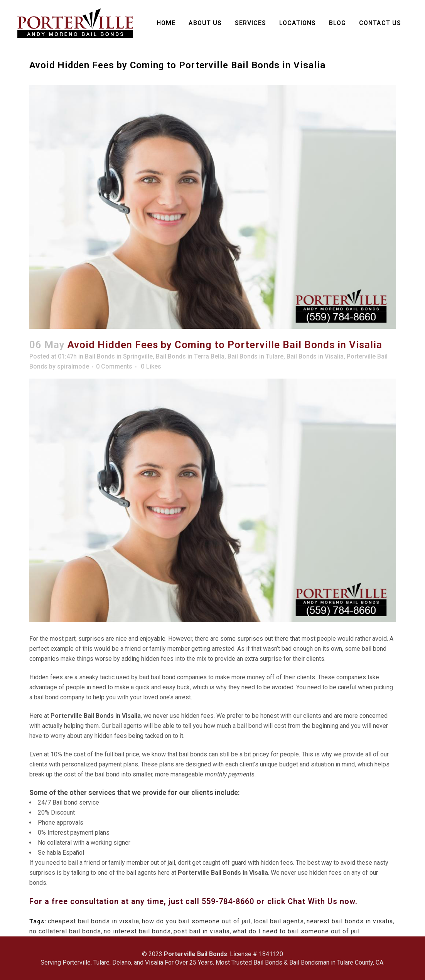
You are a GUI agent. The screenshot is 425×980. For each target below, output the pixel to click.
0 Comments (114, 366)
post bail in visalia (202, 931)
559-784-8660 (229, 901)
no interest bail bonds (137, 931)
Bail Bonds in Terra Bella (190, 356)
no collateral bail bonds (65, 931)
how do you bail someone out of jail (196, 921)
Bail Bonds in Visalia (315, 356)
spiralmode (73, 366)
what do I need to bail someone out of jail (296, 931)
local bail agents (279, 921)
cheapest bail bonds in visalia (94, 921)
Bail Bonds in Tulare (256, 356)
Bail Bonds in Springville (119, 356)
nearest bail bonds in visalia (350, 921)
